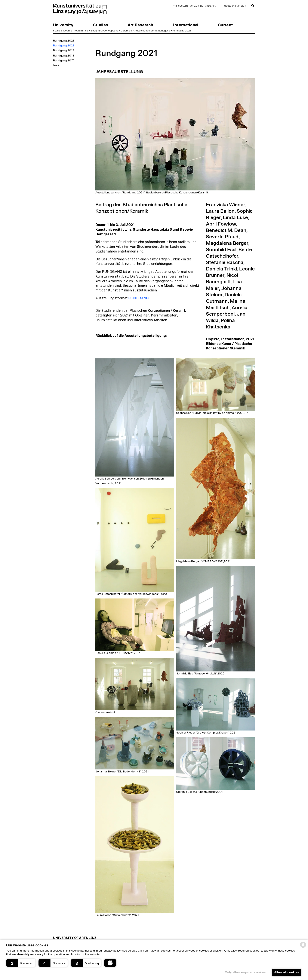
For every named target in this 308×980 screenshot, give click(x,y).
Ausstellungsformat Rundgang (152, 31)
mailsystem (180, 6)
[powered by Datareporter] (303, 947)
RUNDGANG (138, 298)
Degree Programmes (76, 31)
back (56, 65)
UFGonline (197, 6)
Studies (57, 31)
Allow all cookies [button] (287, 972)
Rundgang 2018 (64, 56)
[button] (21, 963)
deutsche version (235, 6)
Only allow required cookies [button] (245, 972)
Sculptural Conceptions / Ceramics (111, 31)
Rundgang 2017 (63, 61)
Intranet (210, 6)
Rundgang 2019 (64, 50)
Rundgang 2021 (182, 31)
